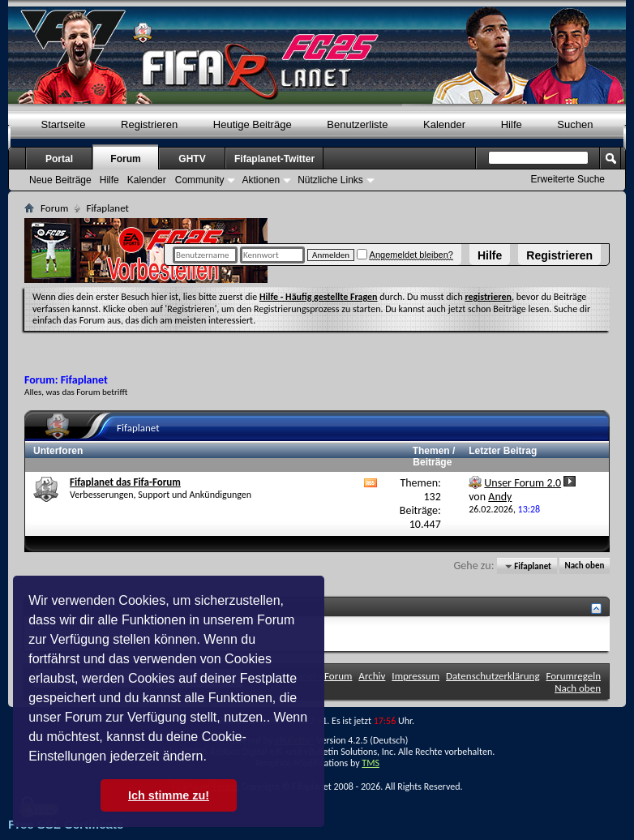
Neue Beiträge (60, 180)
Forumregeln (573, 676)
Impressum (416, 676)
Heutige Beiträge (253, 124)
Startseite (64, 124)
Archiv (372, 676)
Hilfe (490, 255)
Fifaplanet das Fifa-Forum (125, 482)
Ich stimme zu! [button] (169, 795)
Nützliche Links (330, 180)
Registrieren (559, 255)
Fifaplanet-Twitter (274, 159)
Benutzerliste (357, 124)
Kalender (444, 124)
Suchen (575, 124)
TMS (371, 763)
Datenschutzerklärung (493, 676)
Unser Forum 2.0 (523, 483)
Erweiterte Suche (568, 179)
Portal (59, 159)
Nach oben (584, 566)
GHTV (192, 159)
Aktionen (261, 180)
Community (200, 180)
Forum (125, 159)
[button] (212, 758)
